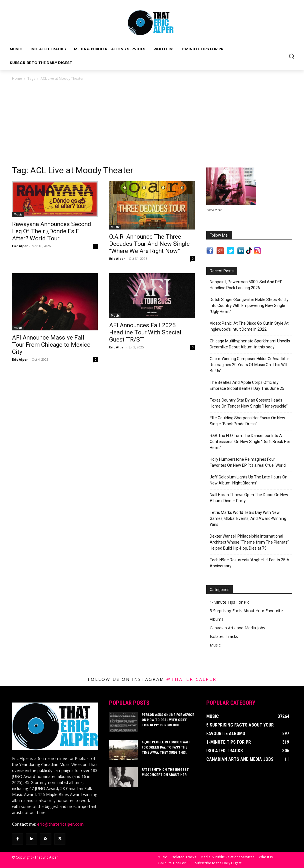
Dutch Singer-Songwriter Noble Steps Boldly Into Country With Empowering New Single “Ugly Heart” (249, 306)
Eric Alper (20, 246)
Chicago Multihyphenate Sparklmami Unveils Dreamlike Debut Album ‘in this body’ (250, 344)
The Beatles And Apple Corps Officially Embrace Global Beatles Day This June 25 (247, 385)
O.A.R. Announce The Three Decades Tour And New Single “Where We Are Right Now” (149, 244)
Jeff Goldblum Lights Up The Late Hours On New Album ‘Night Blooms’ (249, 480)
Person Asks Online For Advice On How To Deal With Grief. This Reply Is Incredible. (168, 720)
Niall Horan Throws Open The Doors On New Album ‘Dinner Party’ (249, 498)
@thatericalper (191, 679)
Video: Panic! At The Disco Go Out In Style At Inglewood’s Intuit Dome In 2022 (249, 326)
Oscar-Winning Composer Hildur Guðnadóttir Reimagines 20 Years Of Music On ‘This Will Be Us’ (249, 365)
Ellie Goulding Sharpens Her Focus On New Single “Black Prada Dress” (247, 421)
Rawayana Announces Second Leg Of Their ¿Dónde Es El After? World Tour (52, 231)
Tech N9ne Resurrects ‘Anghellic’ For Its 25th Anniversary (249, 563)
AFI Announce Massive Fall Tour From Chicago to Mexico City (51, 345)
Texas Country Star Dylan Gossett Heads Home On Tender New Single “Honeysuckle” (249, 403)
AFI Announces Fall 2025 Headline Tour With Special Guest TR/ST (145, 332)
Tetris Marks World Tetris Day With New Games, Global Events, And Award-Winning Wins (248, 518)
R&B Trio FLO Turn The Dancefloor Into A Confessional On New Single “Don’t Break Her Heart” (250, 442)
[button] (291, 56)
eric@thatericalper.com (60, 824)
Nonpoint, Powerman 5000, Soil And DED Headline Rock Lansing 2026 (246, 285)
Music (18, 214)
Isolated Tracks (224, 636)
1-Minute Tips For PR (229, 602)
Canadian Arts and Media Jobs (237, 628)
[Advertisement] (152, 125)
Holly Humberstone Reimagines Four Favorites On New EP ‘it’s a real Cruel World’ (248, 462)
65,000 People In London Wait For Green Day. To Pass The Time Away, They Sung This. (166, 747)
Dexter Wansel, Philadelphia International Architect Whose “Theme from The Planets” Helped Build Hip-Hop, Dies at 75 (249, 542)
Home (17, 78)
